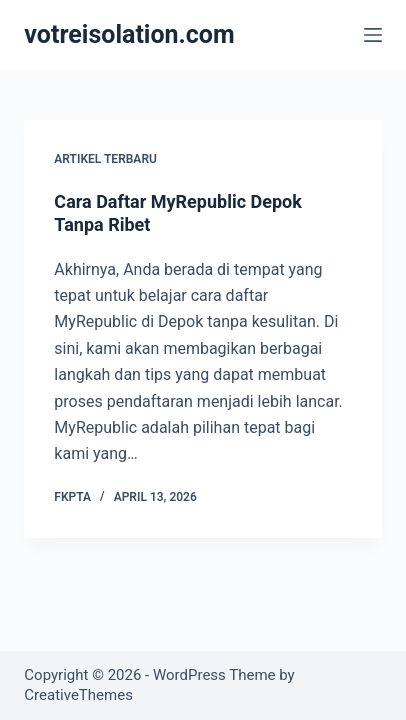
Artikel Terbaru (105, 159)
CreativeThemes (78, 695)
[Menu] (373, 35)
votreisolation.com (129, 34)
